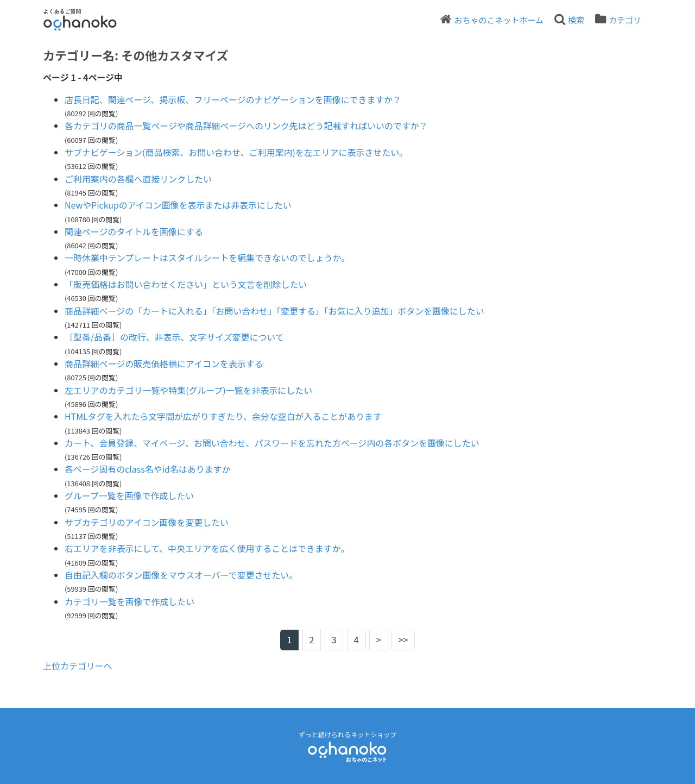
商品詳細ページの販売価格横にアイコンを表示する (164, 363)
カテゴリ (625, 20)
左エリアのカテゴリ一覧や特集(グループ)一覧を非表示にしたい (189, 390)
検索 (576, 20)
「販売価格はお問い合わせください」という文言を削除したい (186, 284)
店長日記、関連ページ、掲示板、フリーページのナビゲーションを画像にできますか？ (234, 99)
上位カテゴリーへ (78, 666)
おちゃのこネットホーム (499, 20)
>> (403, 640)
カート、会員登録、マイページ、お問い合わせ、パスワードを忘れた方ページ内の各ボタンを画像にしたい (273, 443)
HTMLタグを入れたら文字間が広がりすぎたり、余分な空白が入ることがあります (224, 416)
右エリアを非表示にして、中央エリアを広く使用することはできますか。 (207, 548)
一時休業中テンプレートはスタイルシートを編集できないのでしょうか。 (208, 258)
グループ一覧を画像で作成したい (129, 496)
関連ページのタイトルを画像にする (134, 231)
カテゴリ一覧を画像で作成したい (130, 601)
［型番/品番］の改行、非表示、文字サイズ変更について (175, 337)
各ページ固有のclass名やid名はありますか (148, 469)
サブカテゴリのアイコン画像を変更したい (147, 522)
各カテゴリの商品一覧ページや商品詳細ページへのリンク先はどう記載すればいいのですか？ (247, 126)
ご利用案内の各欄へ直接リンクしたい (138, 179)
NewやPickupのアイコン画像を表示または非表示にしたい (178, 205)
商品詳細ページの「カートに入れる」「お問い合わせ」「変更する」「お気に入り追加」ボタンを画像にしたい (275, 311)
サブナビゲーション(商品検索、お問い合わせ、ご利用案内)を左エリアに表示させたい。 (237, 152)
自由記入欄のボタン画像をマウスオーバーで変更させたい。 (182, 575)
